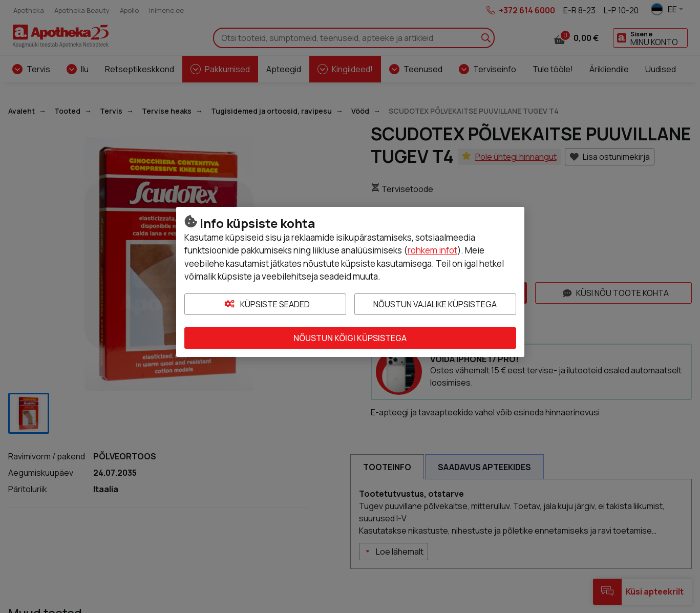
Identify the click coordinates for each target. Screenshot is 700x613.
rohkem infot (432, 250)
